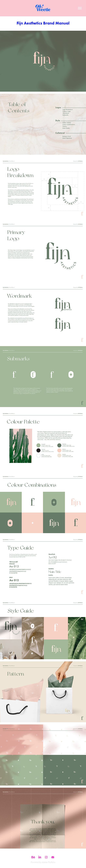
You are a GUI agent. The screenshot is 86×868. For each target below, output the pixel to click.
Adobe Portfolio (48, 862)
